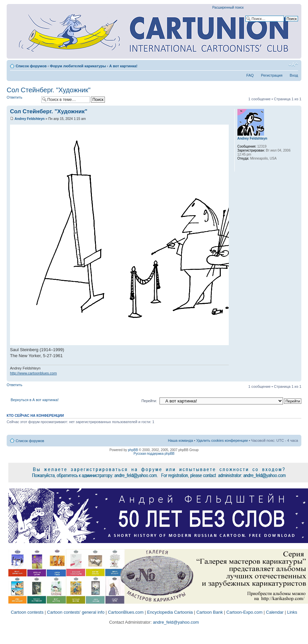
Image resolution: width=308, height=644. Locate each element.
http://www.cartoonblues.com (33, 373)
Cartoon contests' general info (76, 612)
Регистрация (272, 75)
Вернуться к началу (296, 378)
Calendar (275, 612)
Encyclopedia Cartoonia (170, 612)
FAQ (250, 75)
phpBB (133, 450)
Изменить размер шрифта (293, 65)
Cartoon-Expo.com (244, 612)
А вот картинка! (123, 66)
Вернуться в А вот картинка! (35, 400)
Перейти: (149, 401)
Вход (294, 75)
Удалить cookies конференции (222, 440)
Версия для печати (283, 65)
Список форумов (31, 66)
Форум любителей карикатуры (78, 66)
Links (292, 612)
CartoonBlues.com (126, 612)
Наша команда (180, 440)
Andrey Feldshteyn (30, 119)
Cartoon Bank (210, 612)
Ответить (22, 99)
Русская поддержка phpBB (154, 454)
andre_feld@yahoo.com (175, 622)
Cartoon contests (27, 612)
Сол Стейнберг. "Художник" (49, 90)
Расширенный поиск (228, 7)
